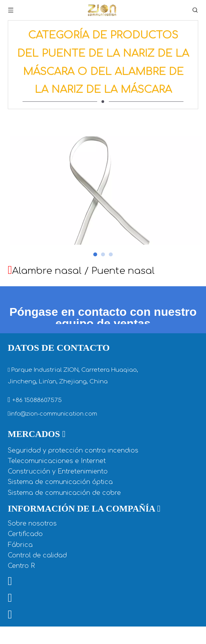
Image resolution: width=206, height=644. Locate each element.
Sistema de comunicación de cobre (64, 523)
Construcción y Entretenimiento (58, 501)
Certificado (25, 564)
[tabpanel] (103, 205)
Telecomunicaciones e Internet (57, 491)
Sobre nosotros (32, 553)
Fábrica (20, 575)
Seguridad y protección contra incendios (73, 480)
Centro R (21, 596)
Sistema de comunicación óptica (60, 512)
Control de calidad (37, 585)
